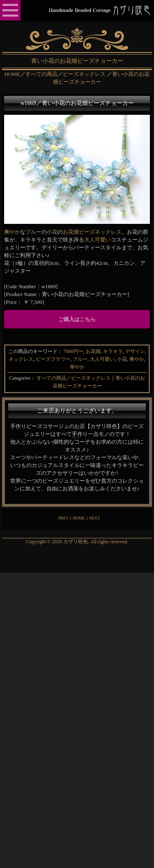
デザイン (135, 351)
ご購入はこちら (77, 319)
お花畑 (93, 351)
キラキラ (113, 351)
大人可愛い (98, 240)
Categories (20, 378)
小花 (52, 232)
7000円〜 (74, 351)
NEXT (95, 518)
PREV (64, 518)
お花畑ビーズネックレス (92, 232)
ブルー (33, 232)
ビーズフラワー (53, 359)
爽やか (12, 232)
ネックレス (21, 359)
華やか (77, 367)
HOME (79, 518)
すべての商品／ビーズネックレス (74, 378)
